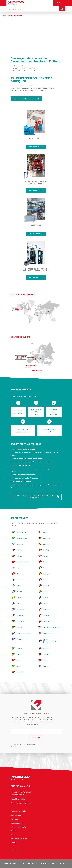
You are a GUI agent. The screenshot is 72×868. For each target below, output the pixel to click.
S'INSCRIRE (36, 738)
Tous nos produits (19, 811)
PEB (12, 835)
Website (13, 746)
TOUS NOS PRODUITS (36, 147)
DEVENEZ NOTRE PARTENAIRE (26, 99)
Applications (16, 815)
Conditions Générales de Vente (12, 863)
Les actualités (17, 823)
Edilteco (14, 819)
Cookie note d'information (48, 863)
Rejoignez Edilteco (19, 839)
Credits (63, 863)
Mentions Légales (31, 863)
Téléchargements (18, 827)
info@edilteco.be (24, 803)
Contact (14, 843)
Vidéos (14, 831)
